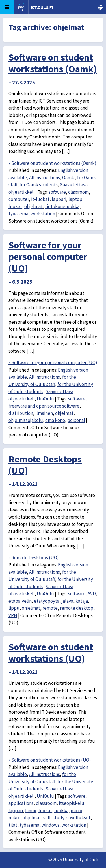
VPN (13, 615)
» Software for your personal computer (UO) (53, 362)
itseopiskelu (72, 803)
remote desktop (77, 608)
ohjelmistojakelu (26, 420)
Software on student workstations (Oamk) (53, 63)
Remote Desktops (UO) (45, 465)
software (57, 192)
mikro (14, 818)
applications (21, 803)
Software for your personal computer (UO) (48, 257)
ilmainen (44, 413)
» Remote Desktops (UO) (34, 558)
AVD (92, 594)
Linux (31, 811)
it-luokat (40, 199)
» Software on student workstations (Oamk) (52, 163)
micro (76, 811)
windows (50, 825)
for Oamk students (39, 185)
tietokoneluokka (62, 206)
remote (50, 608)
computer (19, 199)
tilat (13, 825)
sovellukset (78, 818)
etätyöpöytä (47, 601)
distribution (21, 413)
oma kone (55, 420)
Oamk (69, 178)
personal (76, 420)
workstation (43, 214)
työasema (18, 214)
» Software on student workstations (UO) (50, 760)
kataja (82, 601)
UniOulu (45, 399)
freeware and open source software (44, 406)
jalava (67, 601)
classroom (78, 192)
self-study (54, 818)
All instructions (45, 178)
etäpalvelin (20, 601)
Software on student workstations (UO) (51, 653)
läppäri (59, 199)
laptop (75, 199)
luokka (61, 811)
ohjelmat (33, 206)
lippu (14, 608)
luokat (15, 206)
